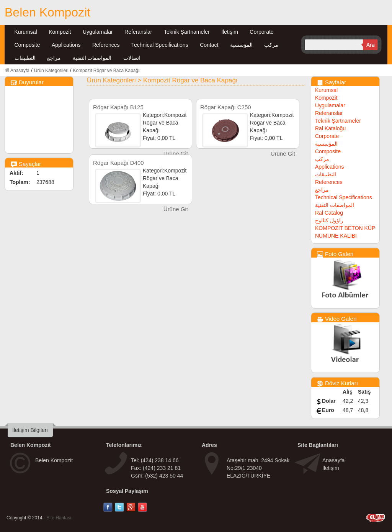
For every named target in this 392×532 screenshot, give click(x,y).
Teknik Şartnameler (187, 32)
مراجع (54, 58)
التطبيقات (25, 58)
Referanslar (138, 32)
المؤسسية (241, 45)
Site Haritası (59, 518)
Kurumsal (26, 32)
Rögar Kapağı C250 (226, 107)
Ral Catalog (329, 213)
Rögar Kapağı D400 (118, 163)
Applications (66, 45)
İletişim (230, 32)
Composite (27, 45)
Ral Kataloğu (330, 128)
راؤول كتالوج (329, 220)
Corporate (261, 32)
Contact (209, 45)
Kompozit (60, 32)
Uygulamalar (98, 32)
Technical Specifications (160, 45)
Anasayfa (20, 71)
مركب (271, 45)
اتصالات (132, 58)
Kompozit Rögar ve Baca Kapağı (106, 71)
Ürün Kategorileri (51, 71)
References (106, 45)
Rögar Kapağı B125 (118, 107)
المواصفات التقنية (92, 58)
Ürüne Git (176, 154)
